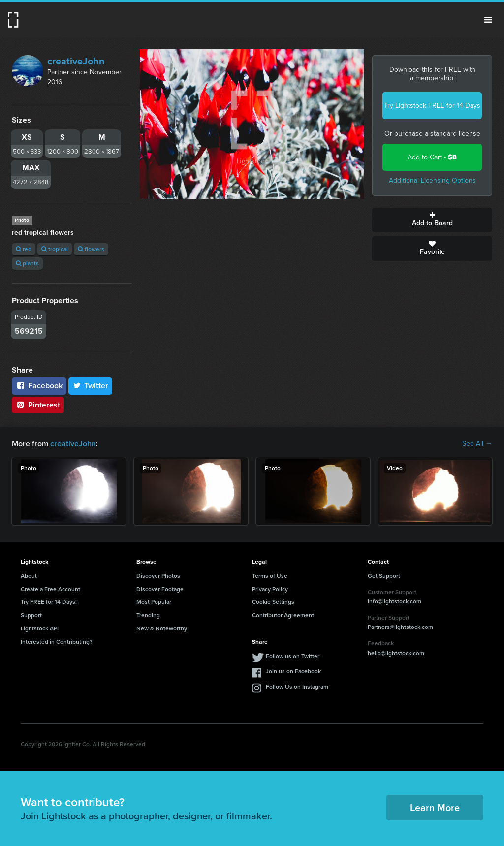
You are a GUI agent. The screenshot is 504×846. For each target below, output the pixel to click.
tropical (55, 249)
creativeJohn (76, 61)
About (29, 576)
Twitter (91, 386)
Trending (148, 615)
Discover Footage (160, 589)
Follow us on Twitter (293, 656)
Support (31, 615)
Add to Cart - (432, 157)
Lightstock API (40, 628)
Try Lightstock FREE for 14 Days (432, 106)
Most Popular (154, 602)
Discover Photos (158, 576)
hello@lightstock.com (396, 653)
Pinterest (38, 405)
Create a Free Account (50, 589)
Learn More (435, 808)
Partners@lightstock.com (400, 627)
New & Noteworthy (162, 628)
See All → (477, 444)
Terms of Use (270, 576)
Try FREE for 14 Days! (49, 602)
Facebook (39, 386)
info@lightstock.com (394, 601)
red (24, 249)
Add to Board (432, 220)
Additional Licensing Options (432, 180)
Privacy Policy (270, 589)
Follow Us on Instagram (297, 687)
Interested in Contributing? (57, 642)
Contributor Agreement (283, 615)
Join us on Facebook (293, 671)
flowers (91, 249)
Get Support (384, 576)
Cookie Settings (273, 602)
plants (27, 263)
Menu (488, 20)
